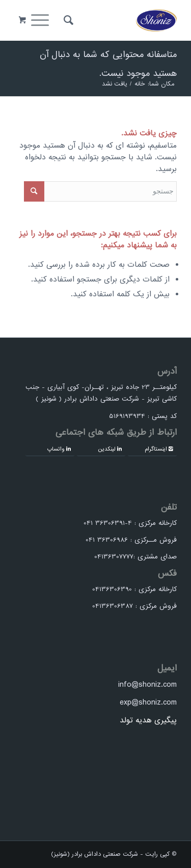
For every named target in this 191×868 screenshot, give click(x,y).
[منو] (43, 20)
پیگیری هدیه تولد (148, 720)
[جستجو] (67, 20)
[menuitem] (67, 20)
